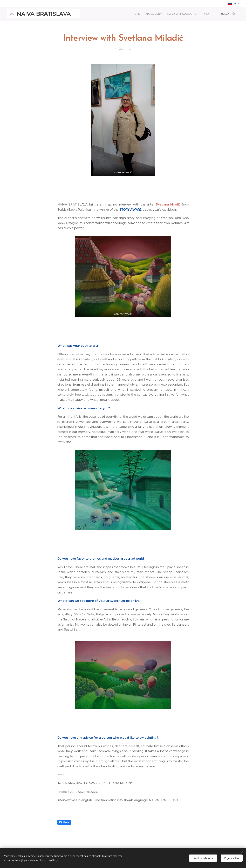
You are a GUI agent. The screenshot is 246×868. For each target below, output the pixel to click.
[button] (228, 14)
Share (64, 822)
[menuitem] (142, 14)
